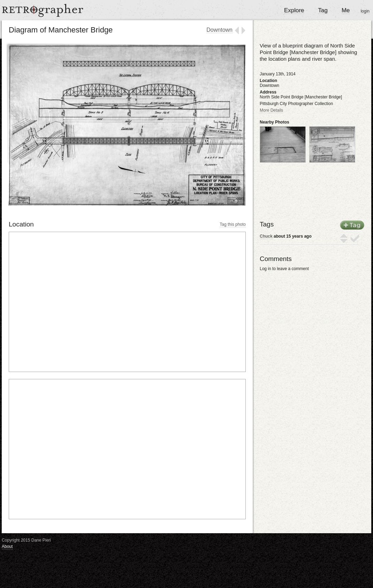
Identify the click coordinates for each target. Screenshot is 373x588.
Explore (294, 10)
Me (346, 10)
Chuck (266, 236)
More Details (271, 110)
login (365, 11)
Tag (323, 10)
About (7, 546)
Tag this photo (233, 224)
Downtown (219, 30)
